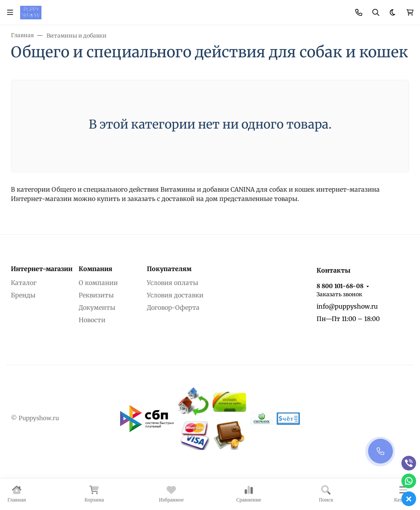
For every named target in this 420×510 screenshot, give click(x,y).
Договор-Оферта (173, 307)
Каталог (24, 283)
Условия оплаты (173, 283)
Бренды (23, 295)
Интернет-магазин (42, 269)
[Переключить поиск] (376, 12)
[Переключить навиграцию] (10, 12)
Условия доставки (175, 295)
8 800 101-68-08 (340, 286)
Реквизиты (96, 295)
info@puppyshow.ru (347, 306)
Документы (97, 307)
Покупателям (169, 269)
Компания (96, 269)
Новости (92, 320)
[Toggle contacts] (359, 12)
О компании (98, 283)
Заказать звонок (339, 294)
